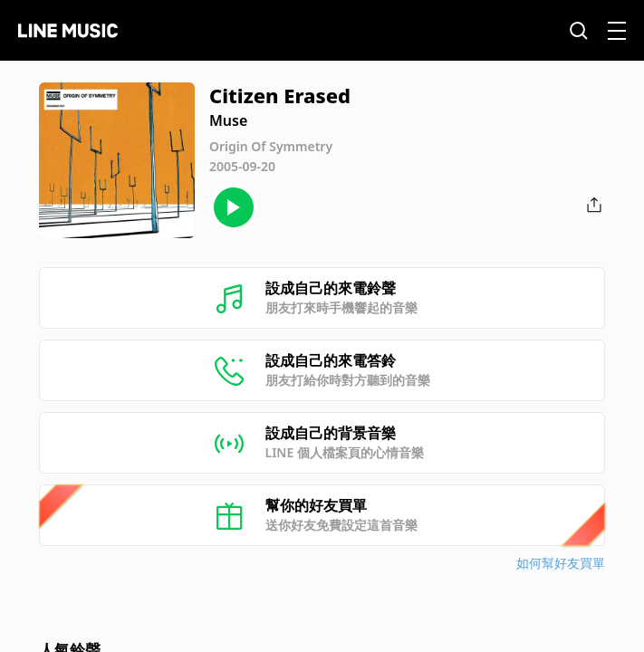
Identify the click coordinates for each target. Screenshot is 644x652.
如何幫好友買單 (561, 563)
